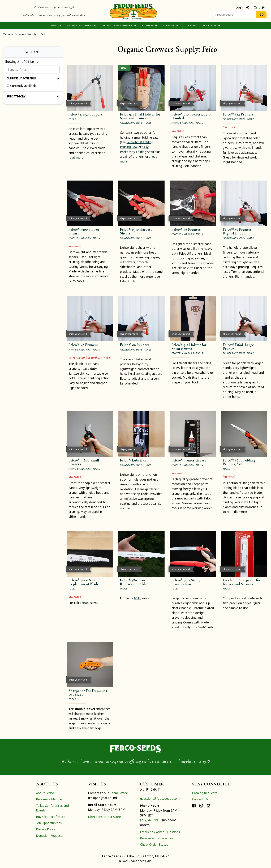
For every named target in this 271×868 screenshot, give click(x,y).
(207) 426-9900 (151, 820)
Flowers (150, 25)
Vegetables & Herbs (82, 25)
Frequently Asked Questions (160, 832)
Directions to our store (104, 817)
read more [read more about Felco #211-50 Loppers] (76, 157)
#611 (137, 598)
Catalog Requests (205, 793)
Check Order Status (154, 844)
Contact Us (200, 799)
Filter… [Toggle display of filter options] (33, 52)
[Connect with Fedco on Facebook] (194, 806)
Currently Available (33, 78)
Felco (44, 34)
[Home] (133, 11)
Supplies (171, 25)
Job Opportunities (49, 823)
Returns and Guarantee (157, 838)
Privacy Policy (46, 829)
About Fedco (45, 793)
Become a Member (50, 799)
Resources (211, 25)
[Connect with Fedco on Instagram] (201, 806)
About (192, 25)
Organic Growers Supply (20, 34)
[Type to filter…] (33, 70)
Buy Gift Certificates (51, 817)
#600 (86, 603)
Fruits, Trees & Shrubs (119, 25)
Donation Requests (50, 836)
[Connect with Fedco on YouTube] (208, 806)
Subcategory (33, 96)
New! (56, 25)
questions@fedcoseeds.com (160, 798)
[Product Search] (235, 15)
